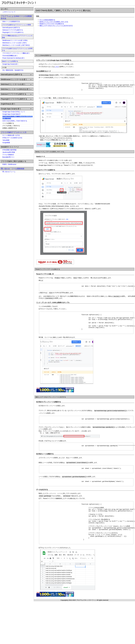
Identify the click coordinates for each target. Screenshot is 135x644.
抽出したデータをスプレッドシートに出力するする (56, 26)
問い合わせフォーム (9, 172)
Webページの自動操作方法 (11, 21)
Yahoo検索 (6, 140)
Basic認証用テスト (8, 157)
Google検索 (6, 143)
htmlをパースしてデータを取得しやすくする (54, 22)
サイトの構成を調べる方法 (11, 135)
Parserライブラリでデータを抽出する (52, 24)
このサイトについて (9, 12)
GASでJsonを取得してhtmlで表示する (15, 121)
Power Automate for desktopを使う (14, 58)
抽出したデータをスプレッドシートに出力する (51, 403)
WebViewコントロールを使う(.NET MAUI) (16, 45)
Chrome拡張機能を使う (10, 56)
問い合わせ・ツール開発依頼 (13, 169)
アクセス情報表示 (8, 155)
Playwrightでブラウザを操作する (13, 32)
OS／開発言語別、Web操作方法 (13, 70)
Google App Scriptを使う (10, 64)
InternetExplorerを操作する (11, 28)
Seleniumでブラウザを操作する (13, 30)
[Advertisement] (13, 198)
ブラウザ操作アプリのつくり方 (14, 132)
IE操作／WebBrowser (9, 164)
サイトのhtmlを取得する (47, 20)
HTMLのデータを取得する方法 (12, 138)
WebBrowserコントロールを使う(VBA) (15, 40)
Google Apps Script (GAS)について (14, 112)
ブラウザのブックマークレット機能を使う (16, 53)
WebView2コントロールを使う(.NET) (14, 43)
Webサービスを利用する (10, 61)
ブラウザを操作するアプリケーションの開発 (17, 25)
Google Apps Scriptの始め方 (11, 114)
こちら (57, 67)
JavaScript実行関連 (9, 152)
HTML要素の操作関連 (9, 150)
